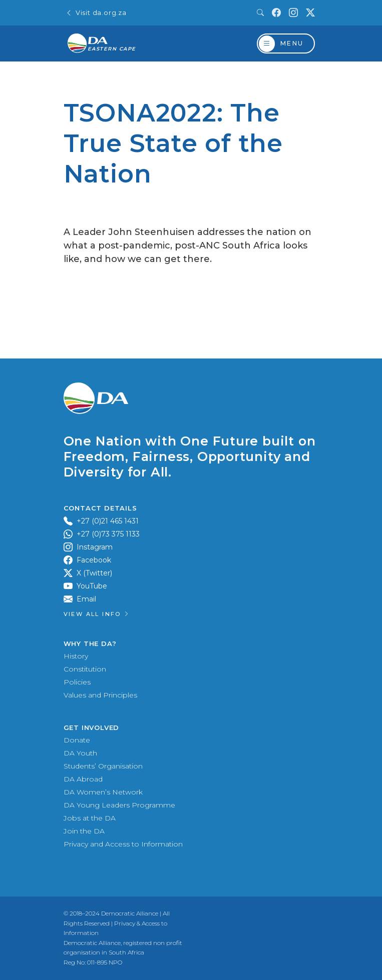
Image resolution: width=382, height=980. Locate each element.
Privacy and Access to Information (123, 844)
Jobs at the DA (90, 818)
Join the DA (84, 831)
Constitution (85, 669)
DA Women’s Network (103, 792)
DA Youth (80, 753)
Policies (77, 682)
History (76, 656)
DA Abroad (83, 779)
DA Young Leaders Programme (119, 805)
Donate (77, 740)
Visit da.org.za (96, 13)
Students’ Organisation (103, 766)
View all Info (97, 614)
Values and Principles (100, 695)
